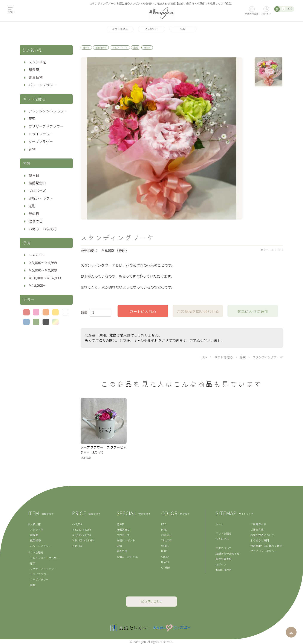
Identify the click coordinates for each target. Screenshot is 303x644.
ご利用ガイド (258, 524)
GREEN (165, 557)
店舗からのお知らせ (227, 553)
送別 (32, 206)
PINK (164, 529)
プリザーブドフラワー (46, 126)
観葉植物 (36, 77)
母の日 (34, 214)
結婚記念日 (37, 183)
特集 (183, 29)
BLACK (165, 562)
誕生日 (34, 175)
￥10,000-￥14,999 (83, 540)
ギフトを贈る (120, 29)
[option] (162, 138)
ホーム (220, 524)
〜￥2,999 (37, 255)
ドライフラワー (41, 134)
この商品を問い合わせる (198, 311)
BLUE (164, 551)
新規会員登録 (223, 559)
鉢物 (32, 149)
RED (164, 524)
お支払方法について (262, 535)
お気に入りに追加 (253, 311)
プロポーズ (37, 191)
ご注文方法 (257, 529)
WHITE (165, 546)
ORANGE (167, 535)
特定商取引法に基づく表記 (266, 546)
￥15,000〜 (38, 285)
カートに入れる (143, 311)
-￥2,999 (77, 524)
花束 (32, 118)
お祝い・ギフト (41, 198)
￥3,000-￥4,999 (81, 529)
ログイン (221, 564)
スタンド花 (37, 62)
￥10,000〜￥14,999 (45, 278)
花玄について (223, 548)
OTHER (166, 567)
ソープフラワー (41, 141)
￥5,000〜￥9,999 (43, 270)
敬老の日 (36, 221)
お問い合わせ (223, 570)
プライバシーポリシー (264, 551)
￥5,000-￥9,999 (81, 535)
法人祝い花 (151, 29)
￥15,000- (78, 546)
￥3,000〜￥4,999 (43, 263)
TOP (204, 357)
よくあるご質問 (260, 540)
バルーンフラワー (43, 85)
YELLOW (166, 540)
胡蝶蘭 (34, 69)
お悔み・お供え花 (43, 229)
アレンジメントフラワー (48, 111)
